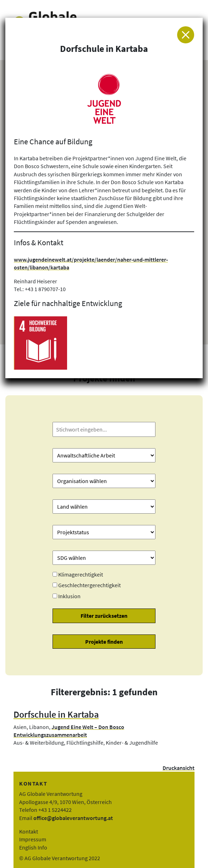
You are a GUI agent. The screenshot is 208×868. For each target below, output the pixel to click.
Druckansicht (179, 768)
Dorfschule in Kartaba (56, 714)
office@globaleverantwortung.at (73, 818)
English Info (33, 847)
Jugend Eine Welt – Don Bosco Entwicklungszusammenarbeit (69, 731)
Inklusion (69, 596)
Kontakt (29, 831)
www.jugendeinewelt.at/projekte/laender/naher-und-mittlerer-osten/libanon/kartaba (91, 263)
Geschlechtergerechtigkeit (89, 585)
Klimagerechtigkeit (81, 574)
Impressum (33, 839)
